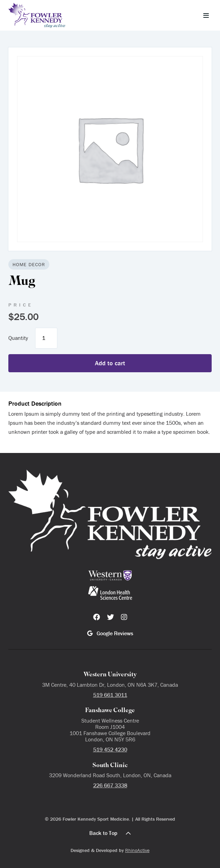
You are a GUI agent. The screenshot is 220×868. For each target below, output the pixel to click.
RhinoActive (137, 850)
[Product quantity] (46, 338)
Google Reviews (110, 633)
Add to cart (110, 363)
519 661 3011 (110, 695)
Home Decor (29, 264)
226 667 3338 (110, 785)
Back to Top (110, 833)
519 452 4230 (110, 749)
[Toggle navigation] (206, 15)
